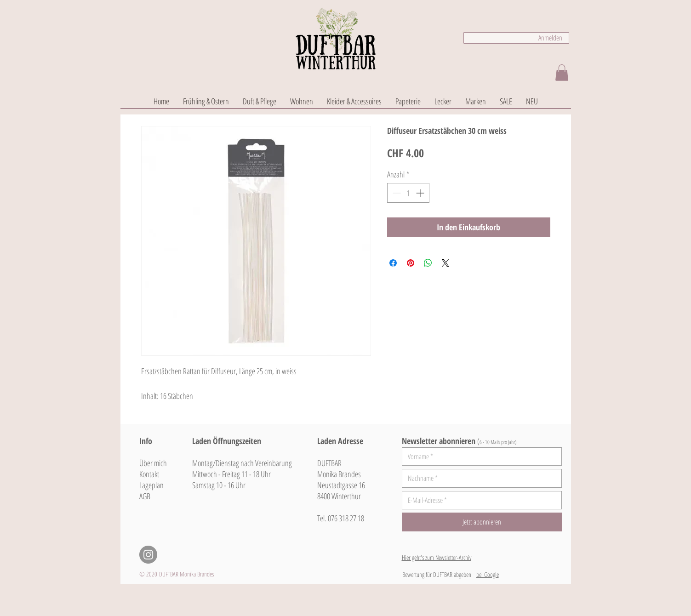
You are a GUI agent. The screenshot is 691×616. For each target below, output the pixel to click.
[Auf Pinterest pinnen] (411, 263)
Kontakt (149, 474)
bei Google (488, 574)
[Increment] (421, 193)
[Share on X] (445, 263)
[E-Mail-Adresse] (479, 500)
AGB (145, 496)
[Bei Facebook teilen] (393, 263)
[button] (562, 73)
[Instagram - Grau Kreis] (148, 555)
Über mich (153, 463)
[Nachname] (479, 478)
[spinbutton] (408, 193)
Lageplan (151, 485)
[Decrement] (396, 193)
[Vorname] (479, 456)
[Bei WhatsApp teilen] (428, 263)
